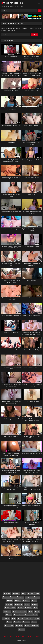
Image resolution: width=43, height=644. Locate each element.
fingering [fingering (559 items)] (29, 608)
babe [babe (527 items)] (6, 597)
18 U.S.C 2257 (9, 637)
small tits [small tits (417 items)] (18, 622)
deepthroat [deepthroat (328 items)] (19, 604)
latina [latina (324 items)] (38, 611)
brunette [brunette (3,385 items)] (27, 601)
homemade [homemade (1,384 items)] (23, 611)
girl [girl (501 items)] (37, 608)
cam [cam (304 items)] (35, 601)
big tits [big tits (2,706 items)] (38, 597)
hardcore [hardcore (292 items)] (7, 611)
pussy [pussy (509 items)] (21, 618)
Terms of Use (20, 637)
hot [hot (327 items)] (31, 611)
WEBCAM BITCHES (12, 3)
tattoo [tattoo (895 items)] (22, 629)
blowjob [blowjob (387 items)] (18, 601)
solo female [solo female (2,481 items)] (10, 625)
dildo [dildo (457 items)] (28, 604)
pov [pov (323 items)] (14, 618)
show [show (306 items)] (10, 622)
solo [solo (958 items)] (35, 622)
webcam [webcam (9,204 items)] (35, 625)
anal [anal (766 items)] (24, 593)
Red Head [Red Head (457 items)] (30, 618)
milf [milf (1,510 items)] (36, 615)
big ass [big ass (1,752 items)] (21, 597)
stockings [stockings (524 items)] (20, 625)
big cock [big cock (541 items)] (29, 597)
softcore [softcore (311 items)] (27, 622)
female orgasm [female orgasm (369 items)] (11, 608)
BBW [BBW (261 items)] (13, 597)
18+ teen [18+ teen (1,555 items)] (8, 593)
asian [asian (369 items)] (31, 593)
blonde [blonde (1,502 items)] (10, 601)
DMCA (29, 637)
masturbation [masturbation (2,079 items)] (19, 615)
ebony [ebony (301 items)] (35, 604)
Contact (37, 637)
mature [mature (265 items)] (29, 615)
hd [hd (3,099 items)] (15, 611)
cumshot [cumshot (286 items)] (10, 604)
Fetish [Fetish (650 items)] (21, 608)
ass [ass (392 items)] (38, 593)
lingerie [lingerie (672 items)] (9, 615)
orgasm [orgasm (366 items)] (7, 618)
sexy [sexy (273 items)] (38, 618)
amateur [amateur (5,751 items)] (17, 593)
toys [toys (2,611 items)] (28, 625)
